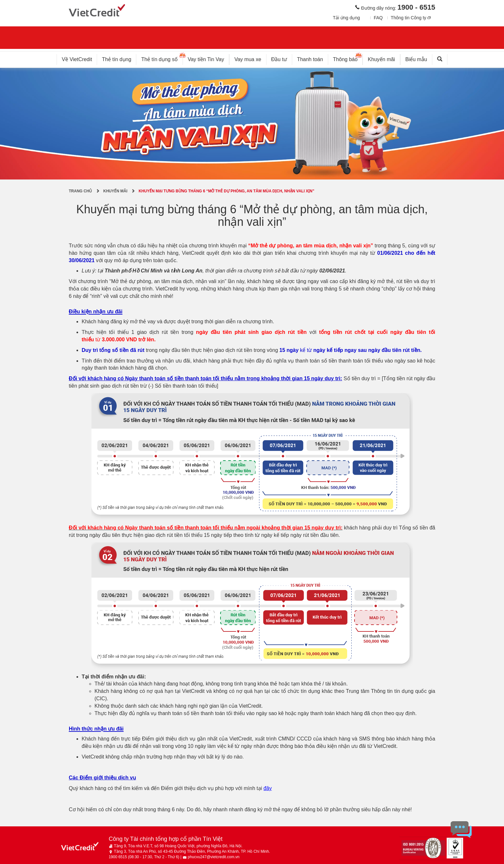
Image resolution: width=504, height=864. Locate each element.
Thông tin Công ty (409, 18)
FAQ (378, 18)
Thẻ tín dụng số (162, 58)
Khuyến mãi (381, 59)
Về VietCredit (77, 59)
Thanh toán (310, 59)
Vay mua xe (248, 59)
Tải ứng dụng (346, 18)
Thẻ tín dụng (117, 59)
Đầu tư (279, 59)
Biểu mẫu (416, 59)
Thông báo (348, 58)
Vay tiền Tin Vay (208, 58)
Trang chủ (80, 191)
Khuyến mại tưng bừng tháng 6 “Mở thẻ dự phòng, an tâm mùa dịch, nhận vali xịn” (226, 191)
